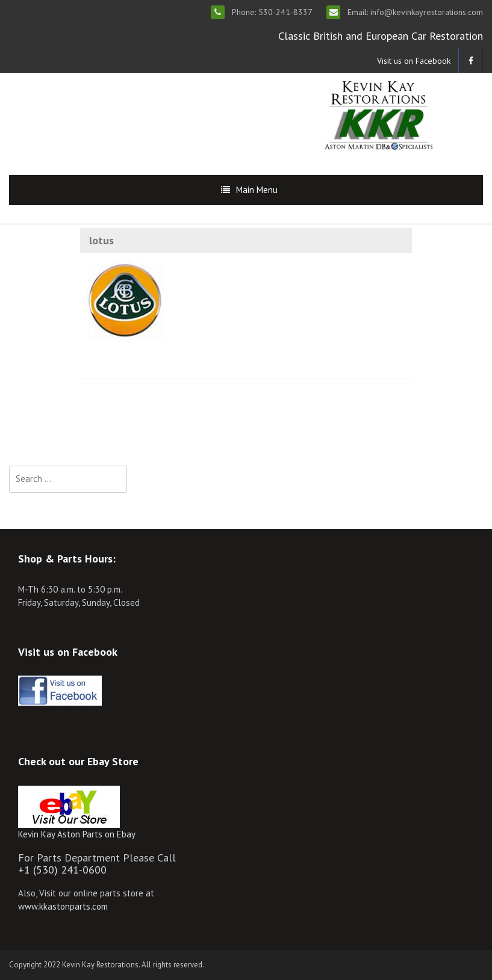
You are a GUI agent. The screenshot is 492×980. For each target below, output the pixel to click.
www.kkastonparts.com (63, 906)
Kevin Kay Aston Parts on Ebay (77, 834)
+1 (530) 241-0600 (62, 870)
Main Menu (257, 190)
